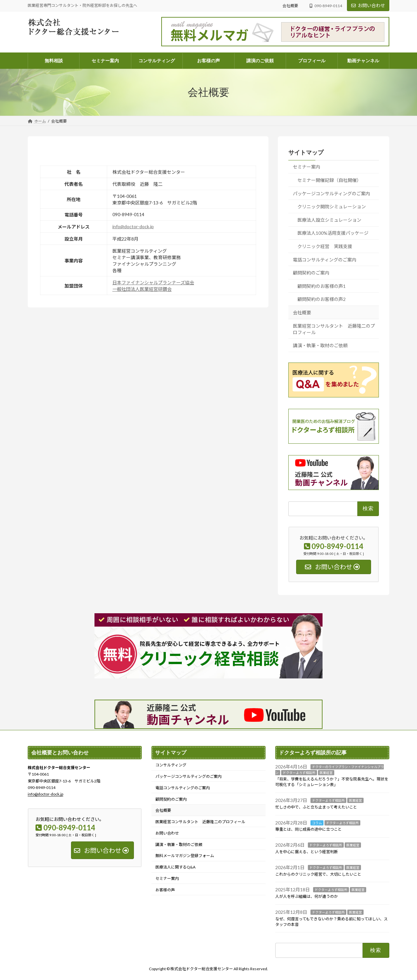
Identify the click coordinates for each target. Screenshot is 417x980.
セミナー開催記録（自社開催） (329, 180)
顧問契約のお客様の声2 (322, 299)
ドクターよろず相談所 (299, 772)
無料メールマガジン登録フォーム (185, 856)
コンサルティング (171, 765)
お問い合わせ (368, 5)
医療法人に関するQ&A (175, 867)
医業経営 (326, 772)
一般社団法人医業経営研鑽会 (142, 289)
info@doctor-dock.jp (133, 226)
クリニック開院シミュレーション (332, 207)
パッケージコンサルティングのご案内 (331, 193)
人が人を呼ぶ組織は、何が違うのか (307, 896)
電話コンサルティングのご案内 (325, 260)
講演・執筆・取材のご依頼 (320, 345)
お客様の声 (165, 890)
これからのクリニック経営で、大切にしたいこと (318, 874)
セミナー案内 (307, 167)
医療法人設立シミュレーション (329, 220)
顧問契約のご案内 (311, 273)
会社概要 (290, 6)
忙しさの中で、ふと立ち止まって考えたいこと (316, 807)
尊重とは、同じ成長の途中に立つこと (309, 829)
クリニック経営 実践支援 (325, 246)
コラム (317, 823)
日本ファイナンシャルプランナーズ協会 (153, 282)
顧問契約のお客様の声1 (322, 286)
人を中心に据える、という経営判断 (307, 852)
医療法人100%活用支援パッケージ (333, 233)
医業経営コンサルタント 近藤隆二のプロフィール (334, 329)
